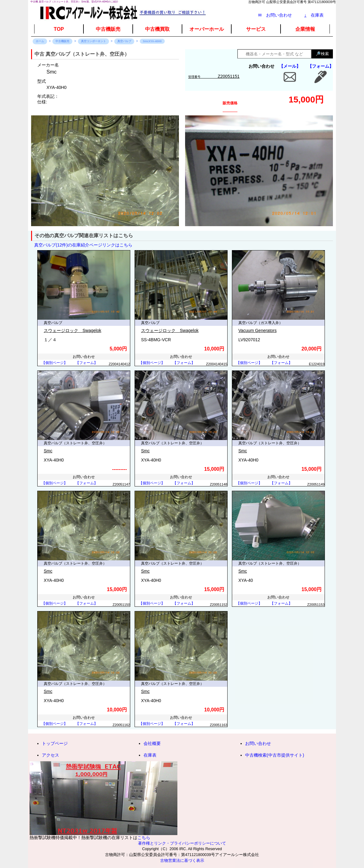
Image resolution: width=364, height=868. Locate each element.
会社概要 (152, 743)
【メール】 (290, 66)
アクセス (51, 755)
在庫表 (314, 15)
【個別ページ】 (55, 363)
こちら (144, 838)
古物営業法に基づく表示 (182, 861)
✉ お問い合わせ (275, 15)
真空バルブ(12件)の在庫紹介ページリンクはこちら (83, 245)
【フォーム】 (321, 66)
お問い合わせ (258, 743)
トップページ (55, 743)
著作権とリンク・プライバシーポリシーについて (182, 843)
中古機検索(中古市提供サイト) (275, 755)
